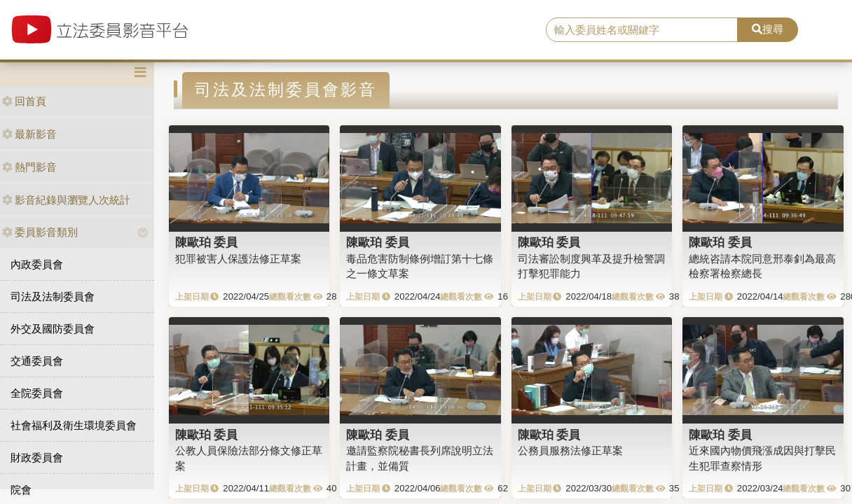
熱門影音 (29, 167)
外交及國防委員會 (53, 329)
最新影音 (29, 134)
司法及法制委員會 (53, 296)
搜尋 (768, 29)
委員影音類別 (40, 232)
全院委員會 (37, 393)
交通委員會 (37, 361)
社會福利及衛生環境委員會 (74, 425)
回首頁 (24, 101)
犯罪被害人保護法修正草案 (238, 259)
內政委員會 (37, 264)
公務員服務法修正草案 (570, 450)
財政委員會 (37, 457)
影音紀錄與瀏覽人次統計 (66, 200)
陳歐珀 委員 (207, 242)
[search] (642, 30)
